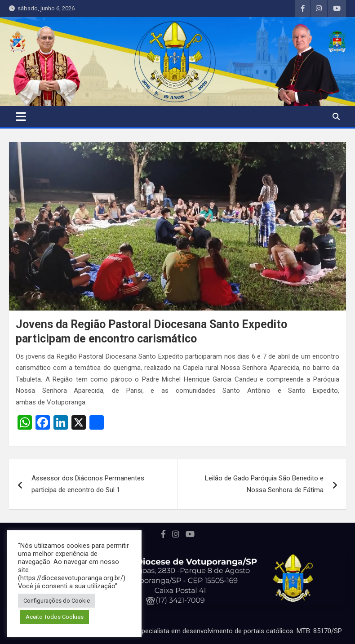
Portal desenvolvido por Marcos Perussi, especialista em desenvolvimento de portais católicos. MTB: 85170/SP (178, 631)
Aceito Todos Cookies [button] (55, 617)
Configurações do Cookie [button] (57, 601)
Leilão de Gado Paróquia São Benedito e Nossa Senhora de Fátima (264, 484)
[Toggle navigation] (21, 116)
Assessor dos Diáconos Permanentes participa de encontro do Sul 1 (88, 484)
